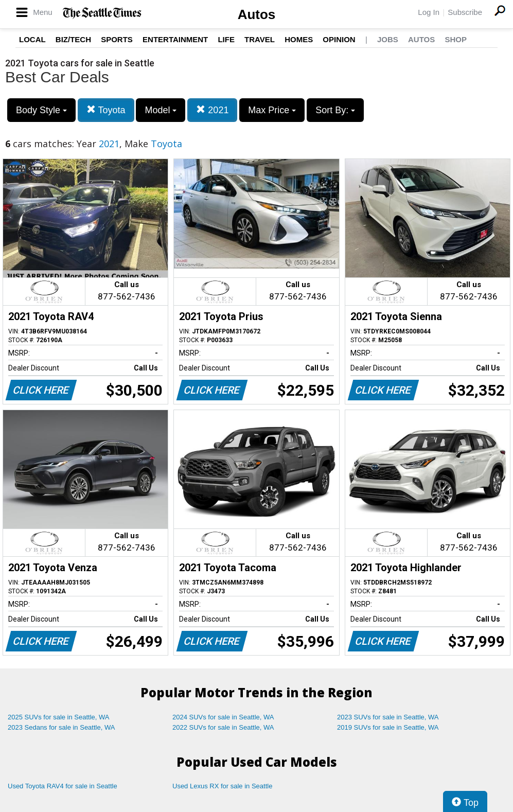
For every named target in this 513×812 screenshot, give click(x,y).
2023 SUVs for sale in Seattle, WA (388, 717)
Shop (456, 39)
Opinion (339, 39)
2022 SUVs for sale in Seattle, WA (223, 727)
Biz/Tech (73, 39)
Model (161, 110)
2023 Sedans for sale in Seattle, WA (61, 727)
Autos (257, 14)
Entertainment (175, 39)
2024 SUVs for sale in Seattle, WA (223, 717)
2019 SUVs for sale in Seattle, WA (388, 727)
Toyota (106, 110)
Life (226, 39)
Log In (429, 12)
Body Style (41, 110)
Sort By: (335, 110)
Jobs (388, 39)
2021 (212, 110)
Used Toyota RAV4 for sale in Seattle (63, 786)
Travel (260, 39)
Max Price (272, 110)
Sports (117, 39)
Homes (299, 39)
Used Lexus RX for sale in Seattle (222, 786)
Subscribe (465, 12)
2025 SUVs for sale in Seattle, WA (59, 717)
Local (32, 39)
